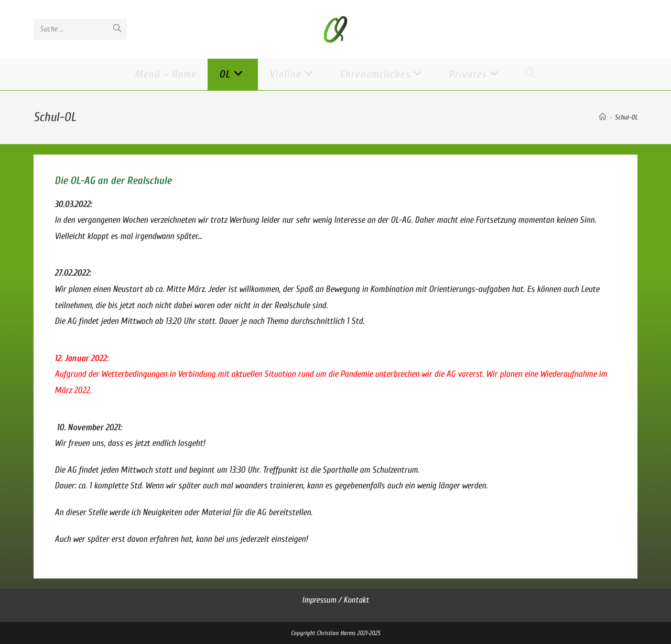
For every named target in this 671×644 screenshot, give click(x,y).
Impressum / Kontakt (335, 600)
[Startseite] (603, 117)
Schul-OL (626, 117)
